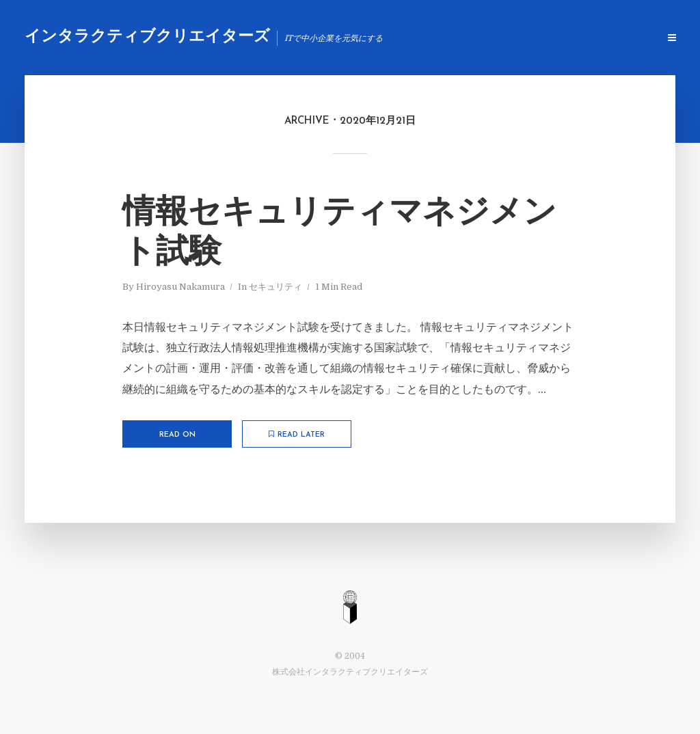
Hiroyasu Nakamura (180, 287)
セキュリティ (275, 287)
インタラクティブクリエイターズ (147, 37)
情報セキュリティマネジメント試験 (339, 234)
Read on (177, 435)
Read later (297, 435)
